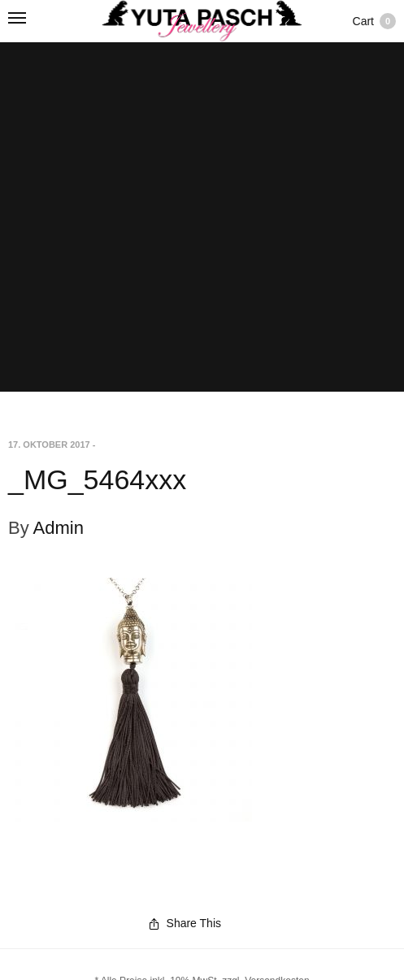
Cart (374, 21)
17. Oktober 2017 (49, 444)
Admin (59, 528)
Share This (185, 923)
